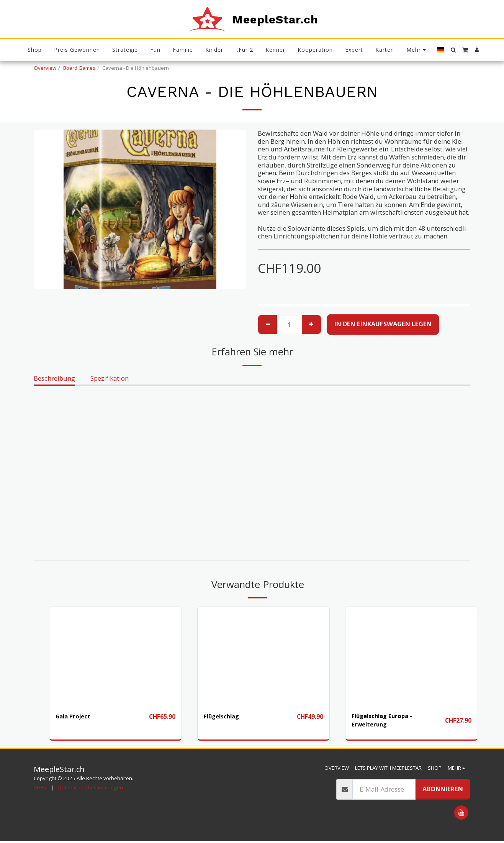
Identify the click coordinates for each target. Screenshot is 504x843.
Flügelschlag (224, 716)
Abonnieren (443, 791)
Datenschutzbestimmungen (91, 789)
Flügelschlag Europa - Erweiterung (385, 721)
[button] (453, 50)
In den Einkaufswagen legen (383, 324)
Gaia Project (75, 716)
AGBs (40, 789)
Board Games (79, 68)
